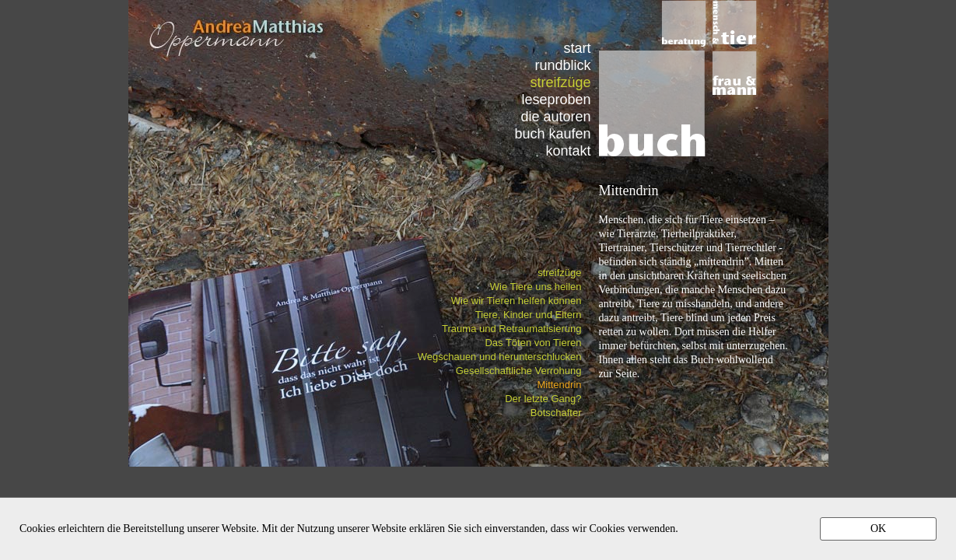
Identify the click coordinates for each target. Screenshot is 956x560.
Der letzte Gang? (543, 399)
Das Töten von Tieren (533, 343)
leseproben (556, 99)
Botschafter (556, 413)
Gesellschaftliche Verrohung (519, 371)
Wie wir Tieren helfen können (517, 301)
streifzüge (559, 273)
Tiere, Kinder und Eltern (529, 315)
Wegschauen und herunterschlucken (500, 357)
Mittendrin (559, 385)
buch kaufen (552, 133)
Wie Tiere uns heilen (536, 287)
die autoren (555, 116)
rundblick (562, 65)
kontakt (568, 150)
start (577, 48)
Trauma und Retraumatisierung (511, 329)
